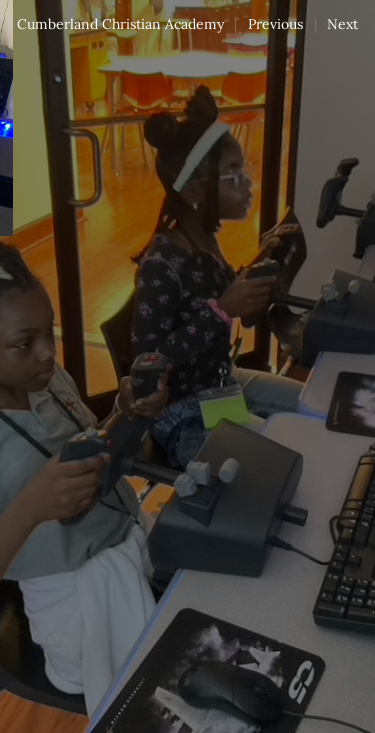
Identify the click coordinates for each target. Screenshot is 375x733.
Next (342, 24)
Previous (275, 24)
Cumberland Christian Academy (120, 24)
